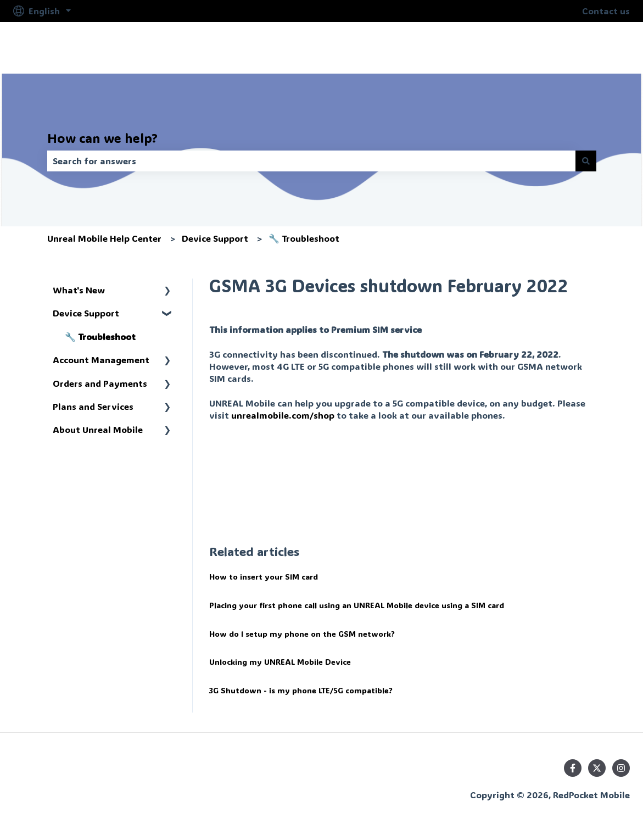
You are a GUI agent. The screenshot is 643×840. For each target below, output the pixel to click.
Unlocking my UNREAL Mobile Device (280, 662)
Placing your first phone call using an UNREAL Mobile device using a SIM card (357, 605)
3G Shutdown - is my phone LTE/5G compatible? (301, 690)
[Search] (586, 161)
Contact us (606, 11)
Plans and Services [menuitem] (93, 406)
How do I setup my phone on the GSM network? (302, 634)
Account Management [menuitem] (101, 360)
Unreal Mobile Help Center (104, 238)
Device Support (215, 238)
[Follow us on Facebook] (573, 768)
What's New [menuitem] (79, 290)
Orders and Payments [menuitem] (100, 383)
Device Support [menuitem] (86, 313)
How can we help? (102, 138)
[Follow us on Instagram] (621, 768)
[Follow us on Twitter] (597, 768)
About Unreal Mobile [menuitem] (98, 429)
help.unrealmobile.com (569, 48)
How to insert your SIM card (264, 577)
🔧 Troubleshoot (304, 238)
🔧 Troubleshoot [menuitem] (100, 336)
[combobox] (311, 161)
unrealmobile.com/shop (283, 415)
